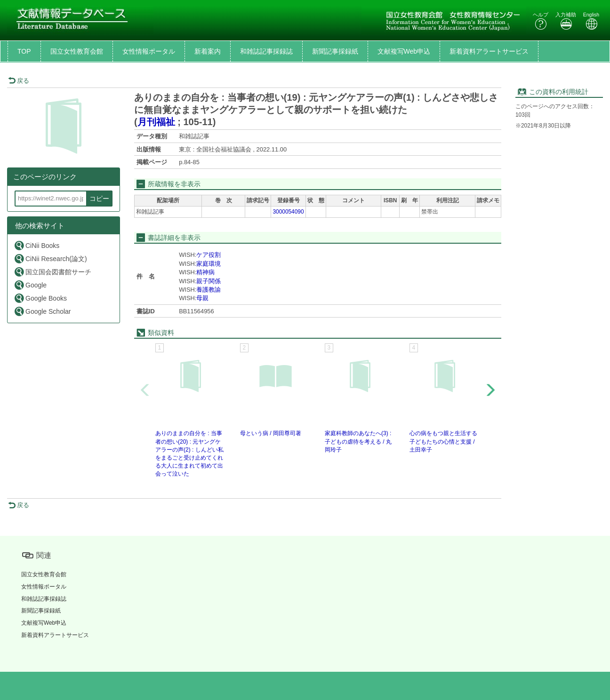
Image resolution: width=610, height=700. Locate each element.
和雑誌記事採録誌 (266, 51)
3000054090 (288, 212)
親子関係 (209, 281)
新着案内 (208, 51)
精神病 (205, 272)
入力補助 (566, 21)
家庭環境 (209, 264)
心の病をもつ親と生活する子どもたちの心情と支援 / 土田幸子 (443, 441)
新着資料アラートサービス (489, 51)
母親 (202, 298)
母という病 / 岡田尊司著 (271, 433)
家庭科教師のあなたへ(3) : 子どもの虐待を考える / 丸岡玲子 (358, 441)
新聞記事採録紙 (335, 51)
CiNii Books (36, 245)
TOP (24, 51)
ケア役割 (209, 255)
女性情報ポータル (149, 51)
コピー (99, 199)
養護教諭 (209, 290)
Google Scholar (42, 311)
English (591, 21)
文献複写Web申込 (404, 51)
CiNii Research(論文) (50, 259)
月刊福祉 (156, 122)
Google (30, 285)
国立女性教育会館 (77, 51)
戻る (19, 81)
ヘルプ (541, 21)
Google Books (40, 298)
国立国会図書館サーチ (52, 272)
